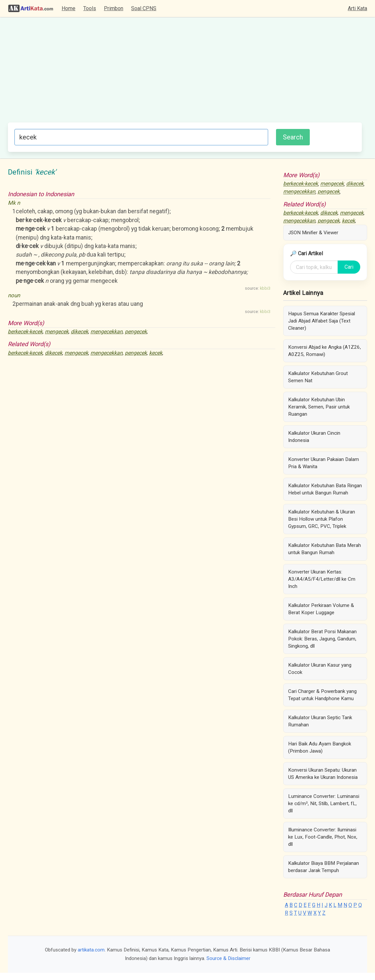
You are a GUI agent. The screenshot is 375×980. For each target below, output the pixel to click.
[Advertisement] (185, 73)
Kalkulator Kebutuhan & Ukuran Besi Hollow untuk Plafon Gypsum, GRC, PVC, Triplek (322, 519)
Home (69, 8)
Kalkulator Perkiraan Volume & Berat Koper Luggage (321, 609)
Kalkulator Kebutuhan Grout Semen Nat (318, 377)
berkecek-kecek (25, 332)
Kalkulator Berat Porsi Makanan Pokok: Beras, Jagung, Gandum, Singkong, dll (322, 639)
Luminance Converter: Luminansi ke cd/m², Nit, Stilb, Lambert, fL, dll (324, 803)
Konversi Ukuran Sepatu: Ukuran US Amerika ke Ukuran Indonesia (323, 774)
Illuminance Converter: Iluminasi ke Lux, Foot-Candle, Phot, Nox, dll (323, 837)
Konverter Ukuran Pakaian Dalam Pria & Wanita (324, 463)
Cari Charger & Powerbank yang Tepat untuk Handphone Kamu (322, 695)
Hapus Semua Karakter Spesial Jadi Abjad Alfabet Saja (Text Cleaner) (322, 321)
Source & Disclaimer (228, 958)
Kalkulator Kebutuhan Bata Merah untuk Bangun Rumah (325, 549)
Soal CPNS (144, 8)
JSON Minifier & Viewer (313, 233)
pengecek (136, 332)
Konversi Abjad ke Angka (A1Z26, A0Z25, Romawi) (325, 351)
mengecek (57, 332)
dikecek (79, 332)
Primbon (114, 8)
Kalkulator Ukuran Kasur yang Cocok (320, 669)
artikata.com (91, 950)
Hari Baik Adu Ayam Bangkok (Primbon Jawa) (320, 747)
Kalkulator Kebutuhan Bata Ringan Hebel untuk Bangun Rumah (325, 489)
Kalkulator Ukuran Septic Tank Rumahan (320, 721)
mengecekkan (107, 332)
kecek (156, 353)
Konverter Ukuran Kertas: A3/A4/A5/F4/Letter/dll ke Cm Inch (322, 579)
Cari (349, 267)
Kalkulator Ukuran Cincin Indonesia (314, 437)
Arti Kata (357, 8)
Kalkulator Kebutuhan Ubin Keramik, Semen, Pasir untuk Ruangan (319, 407)
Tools (90, 8)
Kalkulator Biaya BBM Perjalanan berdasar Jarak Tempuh (324, 867)
